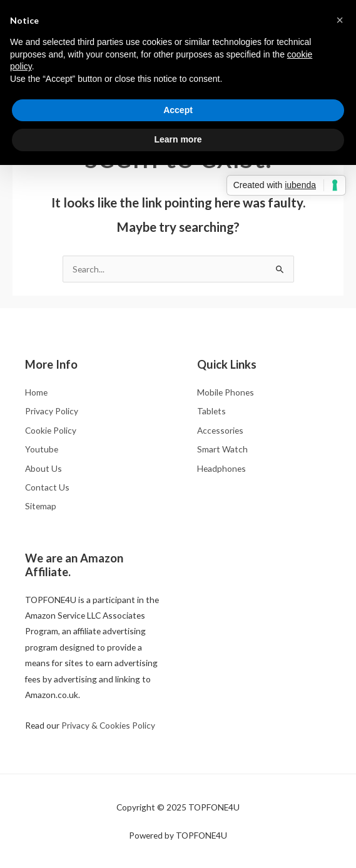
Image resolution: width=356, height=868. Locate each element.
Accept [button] (178, 110)
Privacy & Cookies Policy (108, 725)
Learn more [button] (178, 139)
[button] (340, 20)
